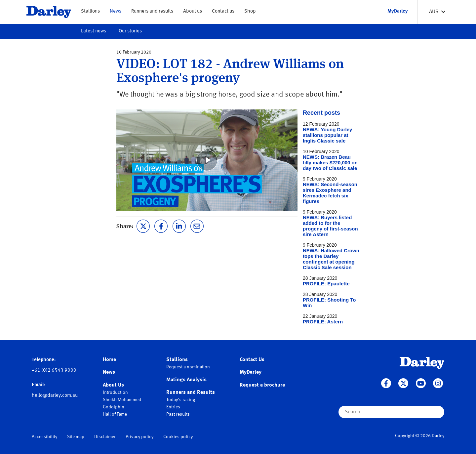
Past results (178, 414)
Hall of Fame (115, 414)
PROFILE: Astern (323, 322)
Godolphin (114, 407)
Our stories (130, 31)
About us (193, 11)
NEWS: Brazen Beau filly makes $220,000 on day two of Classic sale (330, 163)
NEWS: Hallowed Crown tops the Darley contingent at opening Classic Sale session (331, 259)
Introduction (115, 392)
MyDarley (251, 372)
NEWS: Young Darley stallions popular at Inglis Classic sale (327, 135)
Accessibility (44, 437)
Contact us (223, 11)
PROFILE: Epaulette (326, 284)
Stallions (90, 11)
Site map (76, 437)
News (116, 11)
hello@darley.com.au (55, 396)
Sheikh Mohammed (122, 400)
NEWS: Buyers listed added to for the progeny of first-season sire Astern (330, 226)
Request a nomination (188, 367)
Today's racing (181, 400)
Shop (250, 11)
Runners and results (152, 11)
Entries (173, 407)
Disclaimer (105, 437)
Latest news (94, 31)
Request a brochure (262, 385)
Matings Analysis (186, 380)
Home (109, 360)
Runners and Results (191, 392)
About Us (113, 385)
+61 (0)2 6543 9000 (54, 371)
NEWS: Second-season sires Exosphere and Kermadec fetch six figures (330, 193)
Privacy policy (139, 437)
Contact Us (252, 360)
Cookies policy (178, 437)
